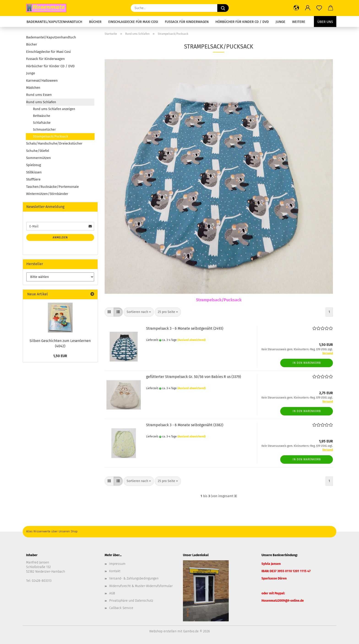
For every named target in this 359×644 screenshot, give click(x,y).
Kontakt (115, 571)
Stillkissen (34, 172)
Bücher (95, 22)
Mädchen (33, 88)
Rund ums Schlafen (41, 102)
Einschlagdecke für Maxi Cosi (133, 22)
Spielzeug (34, 165)
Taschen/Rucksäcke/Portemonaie (52, 187)
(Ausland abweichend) (192, 340)
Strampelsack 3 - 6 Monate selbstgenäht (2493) (185, 328)
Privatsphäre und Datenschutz (131, 601)
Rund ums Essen (39, 95)
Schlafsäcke (42, 123)
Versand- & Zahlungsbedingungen (134, 578)
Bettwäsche (42, 116)
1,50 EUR (60, 356)
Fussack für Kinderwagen (187, 22)
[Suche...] (223, 8)
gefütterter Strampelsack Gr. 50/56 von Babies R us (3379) (193, 377)
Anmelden (60, 237)
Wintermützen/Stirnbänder (47, 194)
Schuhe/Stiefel (38, 151)
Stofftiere (33, 179)
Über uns (325, 22)
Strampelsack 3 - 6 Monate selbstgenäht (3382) (185, 425)
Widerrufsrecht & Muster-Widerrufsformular (141, 586)
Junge (280, 22)
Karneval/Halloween (42, 81)
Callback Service (121, 608)
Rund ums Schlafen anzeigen (54, 109)
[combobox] (139, 312)
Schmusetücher (44, 130)
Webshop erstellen (163, 631)
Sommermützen (38, 158)
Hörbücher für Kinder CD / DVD (242, 22)
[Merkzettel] (319, 8)
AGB (112, 593)
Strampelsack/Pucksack (50, 136)
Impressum (117, 564)
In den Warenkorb (307, 363)
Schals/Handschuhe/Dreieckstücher (54, 143)
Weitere (299, 22)
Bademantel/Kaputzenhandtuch (54, 22)
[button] (296, 8)
